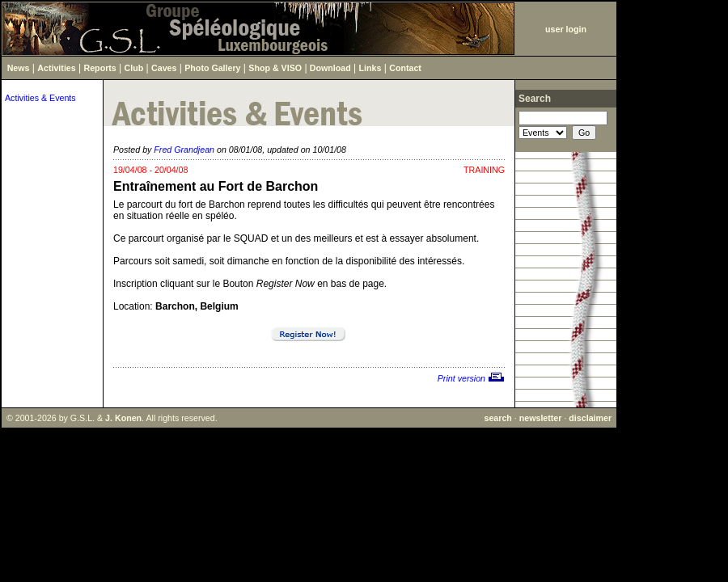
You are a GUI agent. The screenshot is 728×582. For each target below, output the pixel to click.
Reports (100, 68)
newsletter (541, 418)
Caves (164, 68)
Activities (56, 68)
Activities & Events (40, 98)
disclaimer (590, 418)
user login (566, 29)
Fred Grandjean (184, 150)
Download (330, 68)
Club (134, 68)
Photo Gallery (212, 68)
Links (370, 68)
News (19, 68)
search (497, 418)
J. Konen (123, 418)
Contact (405, 68)
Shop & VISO (275, 68)
